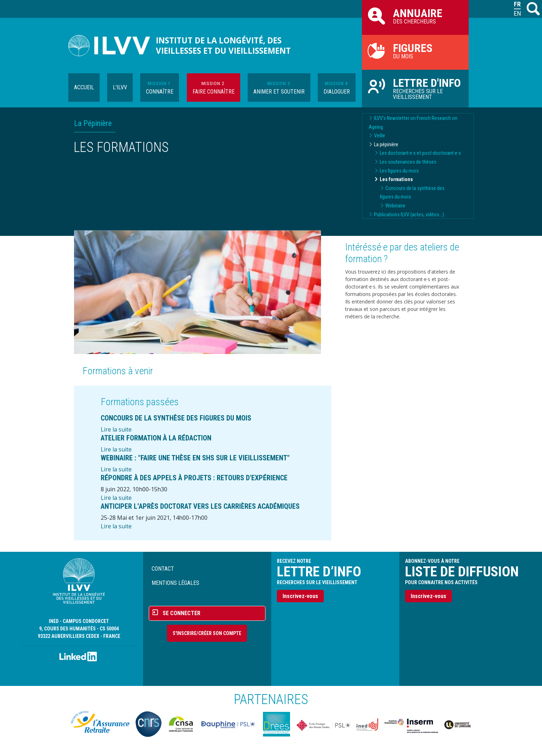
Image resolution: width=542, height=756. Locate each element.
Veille (380, 136)
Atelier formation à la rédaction (156, 438)
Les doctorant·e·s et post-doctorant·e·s (420, 153)
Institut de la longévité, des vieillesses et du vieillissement (223, 46)
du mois (415, 51)
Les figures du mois (399, 171)
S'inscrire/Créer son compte (207, 633)
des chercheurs (415, 16)
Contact (163, 569)
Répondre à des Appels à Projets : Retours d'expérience (194, 478)
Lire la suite (116, 429)
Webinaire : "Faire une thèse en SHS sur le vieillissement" (195, 458)
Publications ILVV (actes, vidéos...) (409, 215)
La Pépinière (93, 123)
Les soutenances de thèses (408, 162)
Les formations (396, 179)
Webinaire (395, 206)
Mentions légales (175, 583)
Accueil (84, 87)
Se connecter (181, 613)
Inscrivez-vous (300, 596)
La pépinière (386, 145)
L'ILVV (120, 87)
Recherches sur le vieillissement (415, 88)
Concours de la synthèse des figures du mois (176, 418)
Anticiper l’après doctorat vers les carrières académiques (200, 506)
